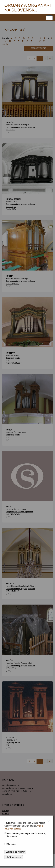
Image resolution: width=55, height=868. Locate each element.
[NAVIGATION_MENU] (49, 18)
